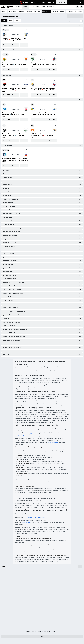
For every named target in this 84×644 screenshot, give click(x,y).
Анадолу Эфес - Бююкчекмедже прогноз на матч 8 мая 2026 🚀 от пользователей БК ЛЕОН (15, 160)
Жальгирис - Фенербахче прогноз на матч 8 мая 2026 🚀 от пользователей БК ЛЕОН (43, 65)
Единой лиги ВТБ (19, 436)
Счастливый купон (9, 602)
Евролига (5, 55)
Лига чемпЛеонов (8, 583)
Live (26, 520)
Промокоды (51, 7)
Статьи (38, 7)
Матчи (44, 7)
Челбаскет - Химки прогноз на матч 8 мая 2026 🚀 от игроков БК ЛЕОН (14, 39)
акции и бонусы (27, 523)
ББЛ (4, 104)
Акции (32, 7)
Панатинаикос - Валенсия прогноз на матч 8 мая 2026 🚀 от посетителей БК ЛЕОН (14, 65)
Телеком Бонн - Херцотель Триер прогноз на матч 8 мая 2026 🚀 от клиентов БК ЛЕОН (15, 136)
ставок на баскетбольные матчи (36, 517)
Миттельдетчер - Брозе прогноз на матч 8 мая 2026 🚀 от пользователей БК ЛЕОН (15, 115)
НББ (4, 80)
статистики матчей (53, 442)
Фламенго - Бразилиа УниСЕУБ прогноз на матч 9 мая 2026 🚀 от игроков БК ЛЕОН (14, 90)
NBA (31, 434)
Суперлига (6, 30)
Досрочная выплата (9, 622)
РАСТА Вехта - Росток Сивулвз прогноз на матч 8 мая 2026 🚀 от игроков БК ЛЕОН (43, 136)
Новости (18, 7)
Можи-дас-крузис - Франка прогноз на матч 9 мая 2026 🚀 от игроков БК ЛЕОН (43, 89)
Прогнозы (26, 7)
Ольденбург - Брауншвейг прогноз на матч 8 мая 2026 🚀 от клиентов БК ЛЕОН (44, 114)
